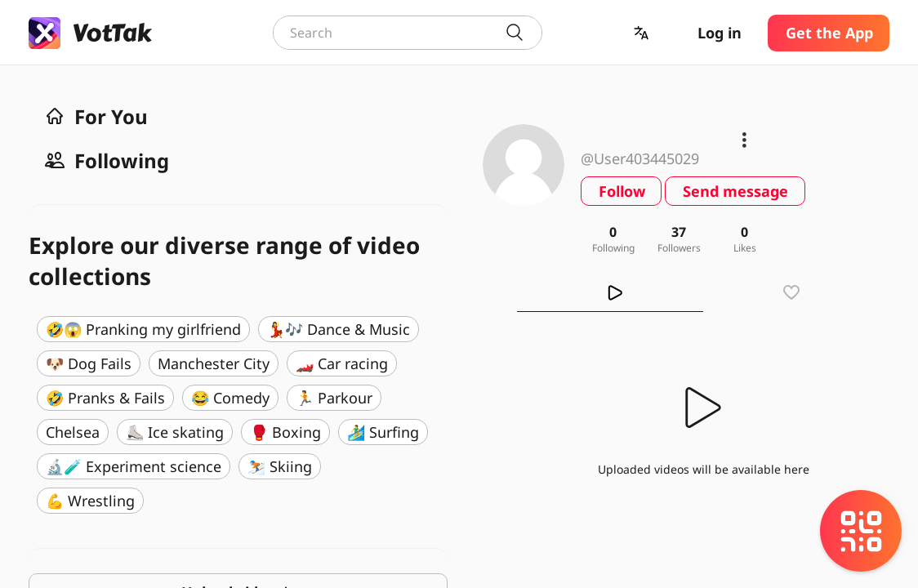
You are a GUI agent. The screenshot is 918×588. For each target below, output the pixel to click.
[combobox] (408, 33)
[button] (643, 33)
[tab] (610, 292)
